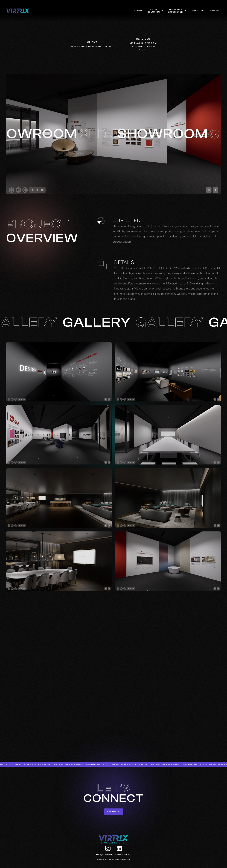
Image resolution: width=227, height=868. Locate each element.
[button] (155, 11)
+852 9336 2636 (122, 855)
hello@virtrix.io (104, 855)
